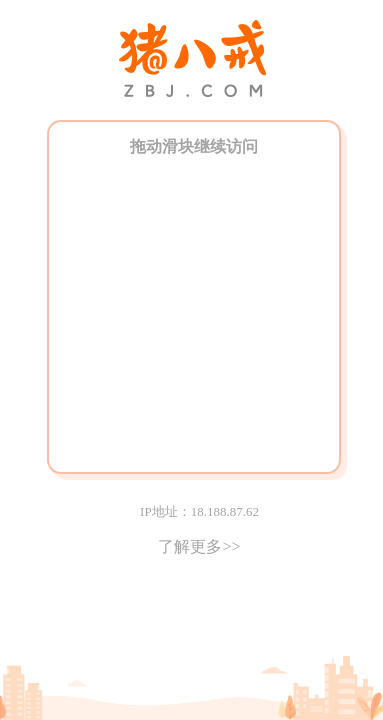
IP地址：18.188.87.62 (199, 511)
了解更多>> (199, 546)
